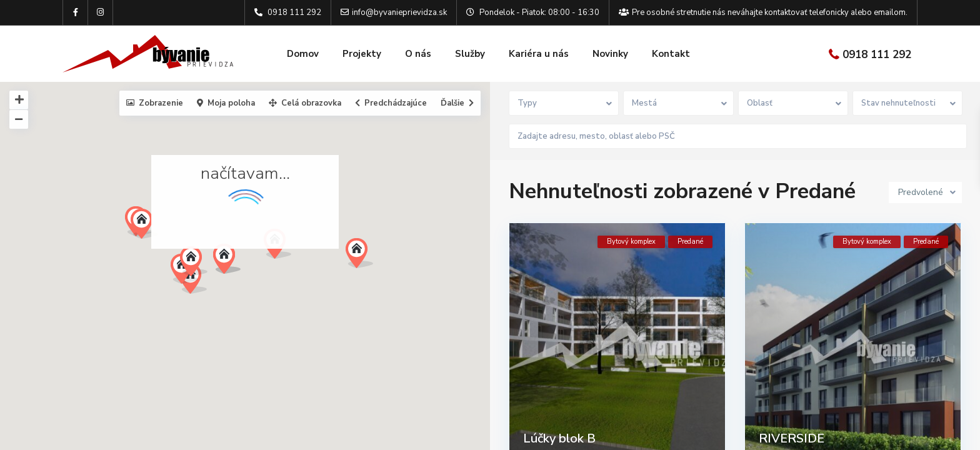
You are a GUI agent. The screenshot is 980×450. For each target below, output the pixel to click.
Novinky (610, 54)
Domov (303, 54)
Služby (470, 54)
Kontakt (671, 54)
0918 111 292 (877, 55)
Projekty (362, 54)
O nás (418, 54)
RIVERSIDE (792, 435)
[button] (232, 262)
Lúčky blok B (559, 435)
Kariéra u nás (539, 54)
